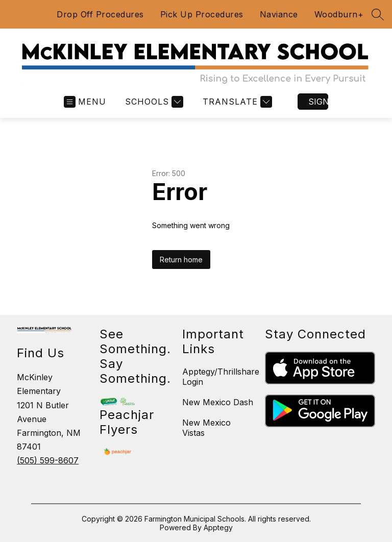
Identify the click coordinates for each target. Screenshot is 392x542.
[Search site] (378, 14)
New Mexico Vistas (206, 428)
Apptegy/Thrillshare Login (221, 377)
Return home (181, 260)
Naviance (279, 14)
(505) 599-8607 (48, 460)
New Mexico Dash (218, 402)
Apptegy (218, 527)
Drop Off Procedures (100, 14)
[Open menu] (85, 102)
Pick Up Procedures (202, 14)
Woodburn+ (339, 14)
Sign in (318, 102)
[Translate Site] (236, 102)
